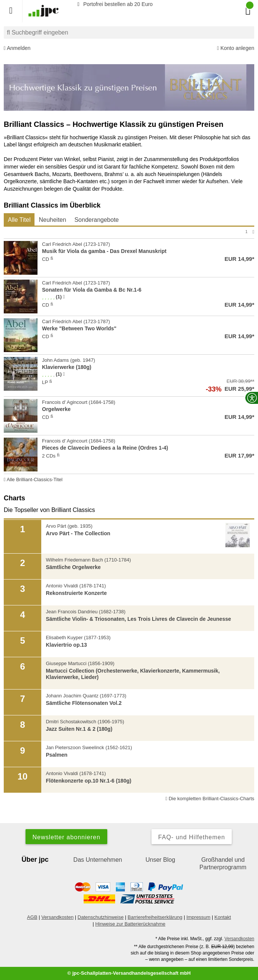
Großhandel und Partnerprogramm (223, 863)
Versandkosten (57, 917)
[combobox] (129, 32)
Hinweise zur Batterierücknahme (130, 924)
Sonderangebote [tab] (96, 220)
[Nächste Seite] (253, 232)
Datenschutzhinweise (101, 917)
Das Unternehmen (98, 860)
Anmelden (17, 48)
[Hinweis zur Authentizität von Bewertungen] (64, 297)
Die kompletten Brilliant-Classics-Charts (210, 799)
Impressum (198, 917)
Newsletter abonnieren (66, 837)
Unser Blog (160, 860)
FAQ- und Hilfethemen (192, 837)
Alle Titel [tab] (19, 220)
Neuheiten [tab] (52, 220)
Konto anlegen (236, 48)
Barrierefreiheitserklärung (155, 917)
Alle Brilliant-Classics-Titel (33, 479)
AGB (32, 917)
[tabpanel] (129, 356)
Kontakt (223, 917)
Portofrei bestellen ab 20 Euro (114, 4)
